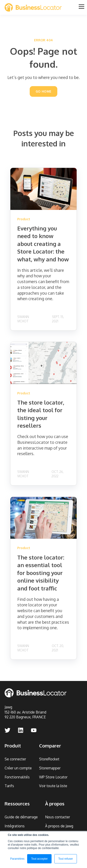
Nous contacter (58, 817)
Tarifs (9, 786)
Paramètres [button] (17, 859)
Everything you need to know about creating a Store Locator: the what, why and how (43, 244)
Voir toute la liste (53, 786)
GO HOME (44, 91)
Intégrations (15, 826)
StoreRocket (49, 759)
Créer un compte (18, 768)
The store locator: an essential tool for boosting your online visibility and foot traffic (41, 573)
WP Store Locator (53, 777)
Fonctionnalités (17, 777)
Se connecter (15, 759)
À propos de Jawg (59, 826)
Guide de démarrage (21, 817)
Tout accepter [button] (39, 859)
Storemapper (50, 768)
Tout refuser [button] (65, 859)
